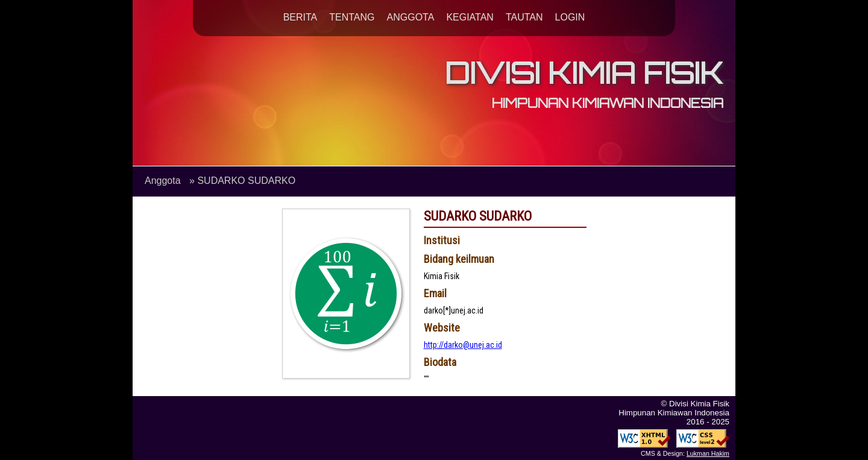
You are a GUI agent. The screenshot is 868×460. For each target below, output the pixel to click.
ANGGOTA (411, 17)
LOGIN (570, 17)
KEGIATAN (470, 17)
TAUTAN (524, 17)
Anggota (163, 181)
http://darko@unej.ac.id (463, 345)
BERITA (300, 17)
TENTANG (352, 17)
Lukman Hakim (708, 453)
